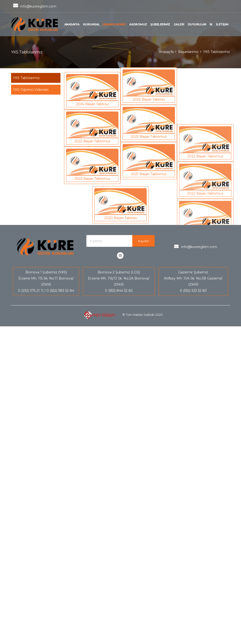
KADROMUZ (138, 24)
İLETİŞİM (222, 24)
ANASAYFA (72, 24)
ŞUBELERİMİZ (160, 24)
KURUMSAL (91, 24)
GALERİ (179, 24)
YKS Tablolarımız (26, 78)
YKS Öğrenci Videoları (31, 90)
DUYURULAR (197, 24)
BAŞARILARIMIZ (114, 24)
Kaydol (143, 241)
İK (211, 24)
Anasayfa (166, 52)
